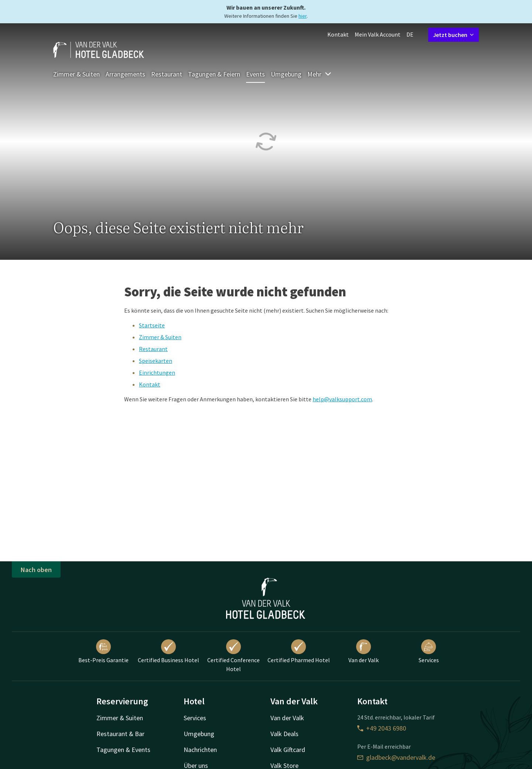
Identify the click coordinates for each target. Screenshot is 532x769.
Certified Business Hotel (168, 651)
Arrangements (125, 74)
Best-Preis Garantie (103, 651)
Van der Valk (364, 651)
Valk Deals (284, 734)
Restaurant (167, 74)
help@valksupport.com (342, 399)
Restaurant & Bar (120, 734)
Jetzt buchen (453, 35)
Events (255, 74)
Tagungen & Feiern (214, 74)
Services (429, 651)
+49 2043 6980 (382, 728)
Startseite (152, 325)
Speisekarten (156, 361)
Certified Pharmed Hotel (299, 651)
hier (303, 16)
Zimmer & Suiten (76, 74)
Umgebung (286, 74)
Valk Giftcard (288, 750)
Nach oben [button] (36, 570)
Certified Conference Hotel (233, 656)
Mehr (320, 74)
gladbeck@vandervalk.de (396, 757)
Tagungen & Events (123, 750)
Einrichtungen (157, 372)
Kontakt (338, 34)
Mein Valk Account (378, 34)
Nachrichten (200, 750)
